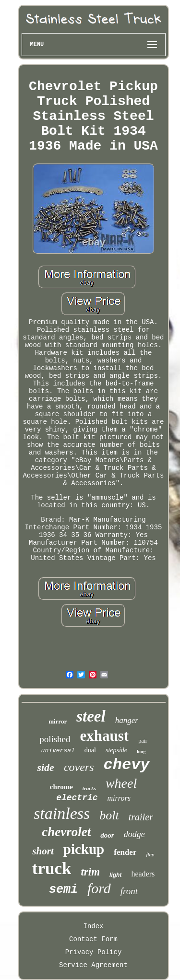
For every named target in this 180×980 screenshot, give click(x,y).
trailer (141, 817)
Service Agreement (93, 965)
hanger (127, 720)
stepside (116, 750)
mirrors (119, 798)
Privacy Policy (94, 952)
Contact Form (93, 939)
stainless (62, 813)
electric (77, 798)
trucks (89, 788)
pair (143, 741)
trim (90, 872)
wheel (121, 783)
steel (91, 716)
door (107, 835)
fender (125, 852)
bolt (109, 815)
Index (93, 926)
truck (52, 869)
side (45, 767)
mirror (58, 721)
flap (150, 854)
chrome (61, 787)
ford (99, 888)
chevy (127, 765)
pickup (84, 849)
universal (58, 751)
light (115, 875)
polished (55, 739)
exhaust (105, 736)
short (43, 851)
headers (143, 874)
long (141, 752)
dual (90, 750)
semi (63, 890)
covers (79, 767)
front (129, 891)
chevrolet (66, 832)
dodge (134, 834)
